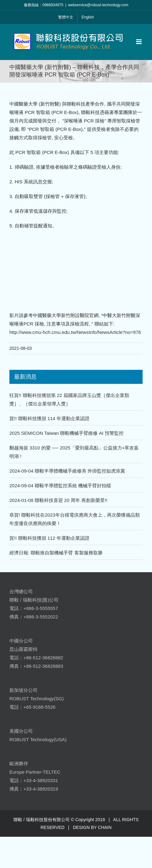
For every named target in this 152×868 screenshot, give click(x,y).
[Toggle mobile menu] (139, 42)
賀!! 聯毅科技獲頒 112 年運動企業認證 (49, 538)
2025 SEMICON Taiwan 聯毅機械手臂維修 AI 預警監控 (66, 433)
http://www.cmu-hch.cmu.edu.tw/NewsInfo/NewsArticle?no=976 (75, 332)
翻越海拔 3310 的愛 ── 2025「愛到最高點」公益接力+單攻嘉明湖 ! (74, 452)
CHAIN (105, 827)
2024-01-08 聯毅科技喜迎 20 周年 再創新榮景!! (58, 500)
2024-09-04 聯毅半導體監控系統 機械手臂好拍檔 (60, 486)
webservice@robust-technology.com (98, 5)
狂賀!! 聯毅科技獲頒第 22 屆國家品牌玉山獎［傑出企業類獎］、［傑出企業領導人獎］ (69, 399)
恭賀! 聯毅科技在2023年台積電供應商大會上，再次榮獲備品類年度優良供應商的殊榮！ (75, 519)
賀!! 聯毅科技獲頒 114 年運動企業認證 (49, 418)
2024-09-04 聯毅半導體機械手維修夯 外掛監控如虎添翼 (67, 471)
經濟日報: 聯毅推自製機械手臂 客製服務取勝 (56, 553)
